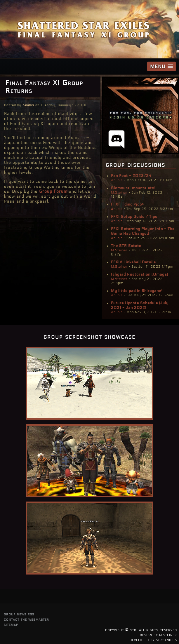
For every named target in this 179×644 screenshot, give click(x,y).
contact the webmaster (26, 619)
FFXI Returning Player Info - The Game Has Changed (143, 231)
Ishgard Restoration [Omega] (140, 274)
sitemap (11, 625)
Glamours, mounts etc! (133, 188)
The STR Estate (126, 246)
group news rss (19, 614)
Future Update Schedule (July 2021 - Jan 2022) (140, 305)
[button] (161, 66)
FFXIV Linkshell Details (133, 262)
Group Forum (53, 191)
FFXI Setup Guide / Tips (134, 217)
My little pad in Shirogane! (137, 291)
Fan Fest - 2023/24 (131, 176)
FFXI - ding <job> (128, 204)
